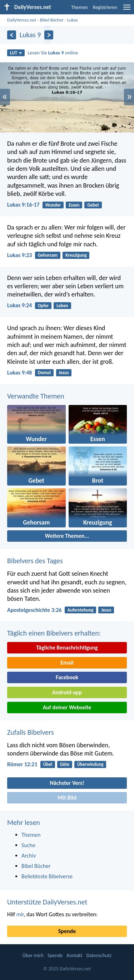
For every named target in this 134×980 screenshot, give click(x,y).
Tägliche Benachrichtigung (67, 648)
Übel (48, 764)
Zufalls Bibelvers (30, 732)
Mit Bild (67, 798)
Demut (44, 373)
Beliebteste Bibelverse (47, 876)
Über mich (33, 955)
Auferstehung (81, 610)
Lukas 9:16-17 (23, 205)
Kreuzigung (76, 255)
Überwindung (90, 764)
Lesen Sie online (53, 53)
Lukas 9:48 (19, 373)
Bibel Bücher (52, 20)
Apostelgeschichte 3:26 (34, 610)
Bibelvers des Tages (35, 561)
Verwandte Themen (36, 396)
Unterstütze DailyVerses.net (47, 902)
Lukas (72, 20)
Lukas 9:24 (19, 305)
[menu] (127, 10)
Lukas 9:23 (19, 255)
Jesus (64, 373)
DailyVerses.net (22, 20)
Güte (65, 764)
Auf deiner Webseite (67, 707)
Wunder (53, 205)
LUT (16, 53)
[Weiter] (49, 35)
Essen (74, 205)
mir (20, 914)
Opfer (43, 306)
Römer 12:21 (22, 764)
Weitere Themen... (67, 536)
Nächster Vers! (67, 783)
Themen (80, 7)
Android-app (67, 692)
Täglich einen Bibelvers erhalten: (54, 633)
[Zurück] (12, 35)
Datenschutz (99, 955)
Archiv (29, 856)
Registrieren (105, 7)
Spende (67, 931)
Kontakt (75, 955)
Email (67, 663)
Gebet (93, 205)
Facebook (67, 677)
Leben (62, 306)
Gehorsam (48, 255)
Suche (28, 845)
